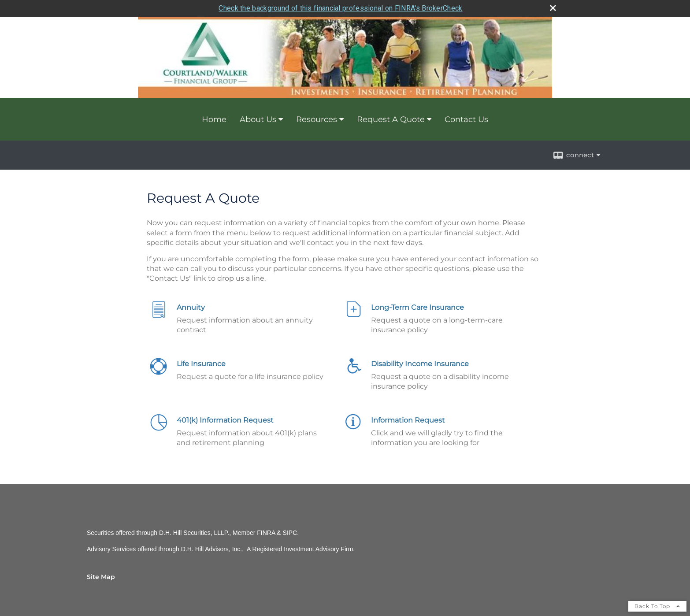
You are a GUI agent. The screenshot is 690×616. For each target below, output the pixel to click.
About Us (258, 119)
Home (214, 119)
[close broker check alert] (553, 8)
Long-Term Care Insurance (417, 307)
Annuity (191, 307)
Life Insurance (201, 364)
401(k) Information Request (225, 420)
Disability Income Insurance (420, 364)
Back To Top (657, 606)
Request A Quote (391, 119)
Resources (317, 119)
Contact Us (466, 119)
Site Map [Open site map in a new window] (101, 577)
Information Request (408, 420)
